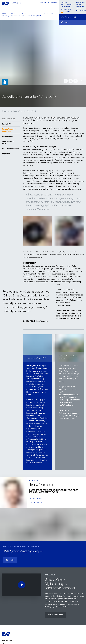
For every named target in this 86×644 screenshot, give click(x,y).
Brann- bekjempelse (26, 15)
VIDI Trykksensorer (68, 397)
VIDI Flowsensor (67, 402)
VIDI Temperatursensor (70, 400)
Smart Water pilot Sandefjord (24, 111)
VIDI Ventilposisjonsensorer (69, 393)
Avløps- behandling (15, 15)
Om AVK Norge (66, 9)
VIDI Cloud (64, 410)
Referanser (66, 11)
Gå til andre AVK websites (48, 2)
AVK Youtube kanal (55, 615)
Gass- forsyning (37, 15)
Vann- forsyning (5, 15)
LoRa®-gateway (67, 405)
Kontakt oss (66, 7)
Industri (45, 14)
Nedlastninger (66, 5)
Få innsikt (10, 560)
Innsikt (52, 14)
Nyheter (64, 2)
